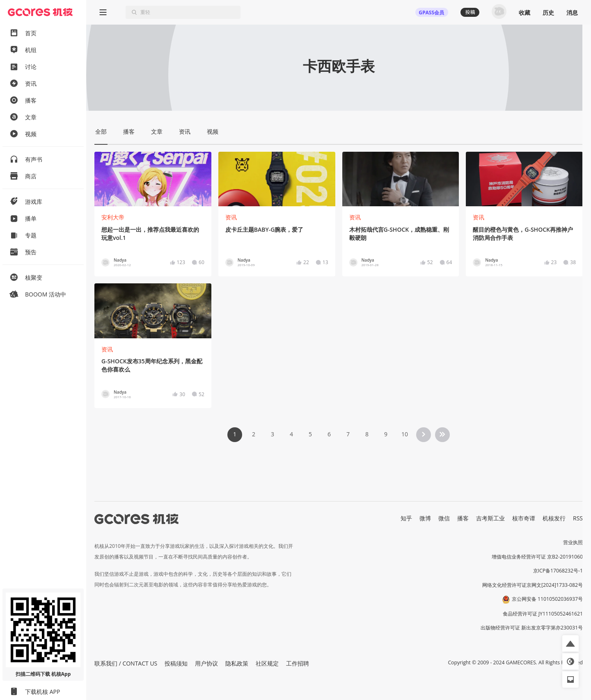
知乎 (406, 518)
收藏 (525, 13)
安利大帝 (113, 217)
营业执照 (573, 542)
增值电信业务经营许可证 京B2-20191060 (537, 557)
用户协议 (206, 663)
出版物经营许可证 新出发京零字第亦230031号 (532, 628)
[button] (570, 643)
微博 (425, 518)
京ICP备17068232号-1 (558, 571)
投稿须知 (176, 663)
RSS (578, 518)
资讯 (231, 217)
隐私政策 (237, 663)
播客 (463, 518)
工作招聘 (298, 663)
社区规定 (267, 663)
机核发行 (554, 518)
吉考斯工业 (490, 518)
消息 (572, 13)
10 (405, 434)
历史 (548, 13)
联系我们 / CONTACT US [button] (126, 663)
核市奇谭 (524, 518)
